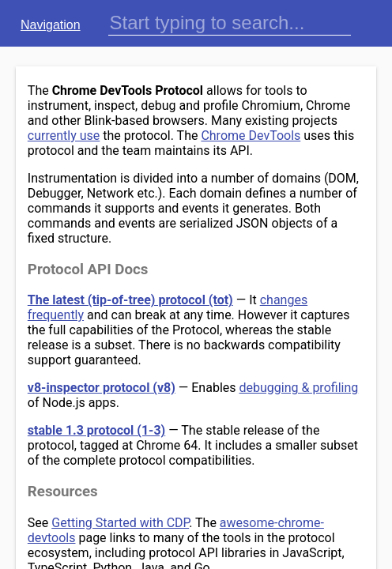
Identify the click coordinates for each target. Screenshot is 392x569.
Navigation (51, 25)
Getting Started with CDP (120, 523)
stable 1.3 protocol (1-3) (96, 430)
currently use (64, 136)
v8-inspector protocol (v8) (102, 388)
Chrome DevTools (251, 136)
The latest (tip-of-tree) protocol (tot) (130, 300)
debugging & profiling (299, 388)
